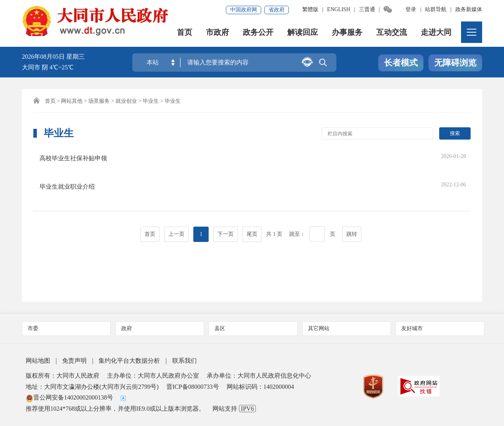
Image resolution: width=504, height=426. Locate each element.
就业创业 (126, 101)
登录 (411, 9)
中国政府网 (244, 10)
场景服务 (99, 101)
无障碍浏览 (455, 63)
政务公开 (258, 32)
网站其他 (72, 101)
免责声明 (74, 361)
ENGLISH (339, 9)
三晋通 (367, 9)
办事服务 (347, 32)
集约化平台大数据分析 (129, 361)
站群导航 (436, 9)
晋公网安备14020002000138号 (69, 397)
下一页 (226, 208)
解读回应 (303, 32)
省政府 (277, 10)
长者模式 (401, 63)
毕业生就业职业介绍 (73, 171)
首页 (184, 32)
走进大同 (436, 32)
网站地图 (38, 361)
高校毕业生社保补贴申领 (79, 155)
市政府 (217, 32)
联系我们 (184, 361)
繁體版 (310, 9)
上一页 (176, 208)
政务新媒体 (469, 9)
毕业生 (151, 101)
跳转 (352, 208)
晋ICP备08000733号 (193, 387)
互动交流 (392, 32)
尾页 (252, 208)
